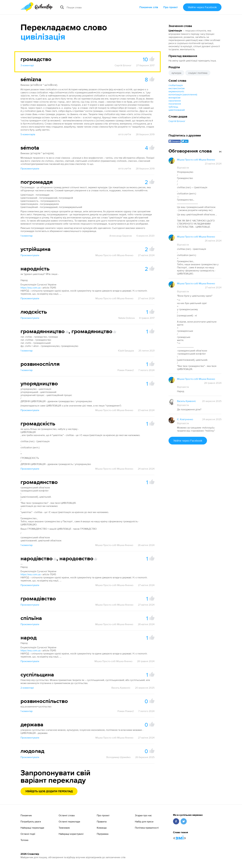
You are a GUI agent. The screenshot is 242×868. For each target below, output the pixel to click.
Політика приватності (147, 828)
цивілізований (177, 110)
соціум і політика (198, 73)
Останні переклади (69, 821)
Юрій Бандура (126, 351)
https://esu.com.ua (30, 288)
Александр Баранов (121, 236)
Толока (24, 840)
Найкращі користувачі (71, 834)
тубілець (173, 107)
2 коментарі (27, 688)
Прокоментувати (30, 168)
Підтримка (103, 834)
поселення (175, 104)
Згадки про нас (143, 815)
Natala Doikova (126, 318)
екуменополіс (176, 91)
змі (180, 838)
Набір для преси (144, 821)
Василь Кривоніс (121, 688)
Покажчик (26, 815)
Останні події (28, 834)
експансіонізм (177, 88)
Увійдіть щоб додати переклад (49, 791)
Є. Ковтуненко (185, 419)
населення (175, 101)
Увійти (202, 7)
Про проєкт (171, 7)
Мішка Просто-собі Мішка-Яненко (114, 255)
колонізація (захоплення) (183, 94)
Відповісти (183, 168)
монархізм (174, 97)
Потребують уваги (31, 821)
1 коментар (27, 236)
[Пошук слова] (94, 7)
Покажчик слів (149, 7)
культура (176, 73)
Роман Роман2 (126, 370)
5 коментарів (28, 134)
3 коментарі (27, 65)
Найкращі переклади (32, 828)
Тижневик (64, 828)
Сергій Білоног (177, 121)
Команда (102, 828)
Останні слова (67, 815)
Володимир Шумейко (118, 757)
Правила (102, 821)
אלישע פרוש (125, 134)
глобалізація (176, 85)
